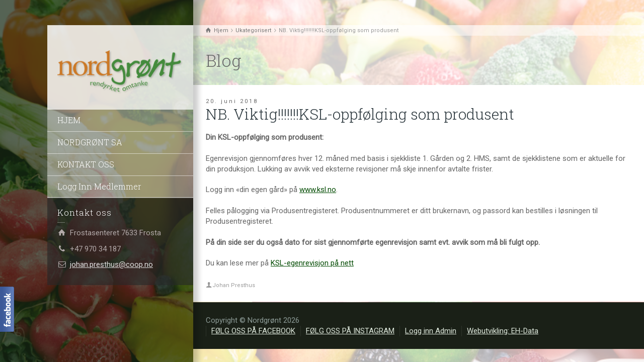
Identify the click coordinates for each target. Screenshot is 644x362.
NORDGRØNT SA (90, 142)
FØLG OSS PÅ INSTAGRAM (350, 331)
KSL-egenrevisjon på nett (312, 263)
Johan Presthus (234, 285)
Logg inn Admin (431, 331)
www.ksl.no (318, 190)
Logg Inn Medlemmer (99, 186)
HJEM (69, 120)
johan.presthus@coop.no (111, 264)
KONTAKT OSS (86, 164)
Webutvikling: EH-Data (503, 331)
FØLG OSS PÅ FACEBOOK (253, 331)
